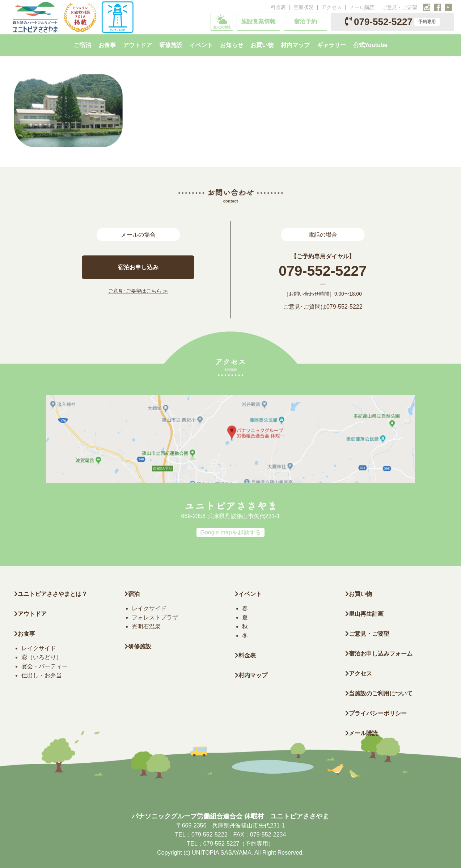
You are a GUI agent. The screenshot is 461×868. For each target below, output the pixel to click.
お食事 (25, 634)
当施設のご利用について (379, 693)
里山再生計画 (364, 614)
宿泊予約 (305, 22)
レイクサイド (39, 648)
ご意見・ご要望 (399, 7)
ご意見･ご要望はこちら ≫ (138, 291)
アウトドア (32, 614)
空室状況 (304, 7)
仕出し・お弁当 (42, 675)
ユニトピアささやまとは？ (51, 594)
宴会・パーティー (45, 666)
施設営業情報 (258, 22)
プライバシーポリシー (376, 713)
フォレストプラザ (155, 617)
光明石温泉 (146, 626)
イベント (248, 594)
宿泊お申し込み (138, 267)
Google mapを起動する (230, 532)
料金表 (278, 7)
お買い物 (359, 594)
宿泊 (132, 594)
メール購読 (362, 7)
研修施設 (138, 646)
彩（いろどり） (42, 657)
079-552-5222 (344, 307)
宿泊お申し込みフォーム (379, 654)
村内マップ (251, 675)
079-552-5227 (392, 22)
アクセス (331, 7)
